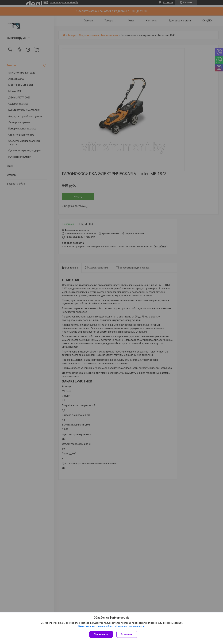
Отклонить (127, 634)
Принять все (101, 634)
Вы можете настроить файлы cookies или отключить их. (110, 626)
